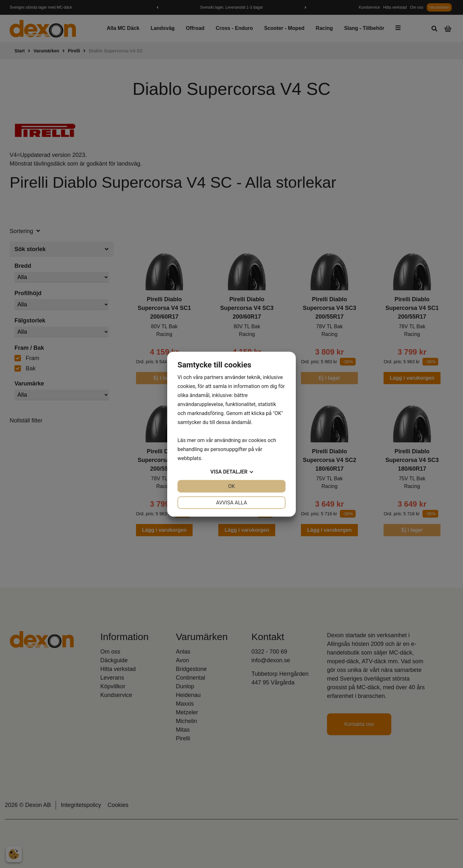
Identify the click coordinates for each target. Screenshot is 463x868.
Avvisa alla (232, 503)
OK (231, 486)
